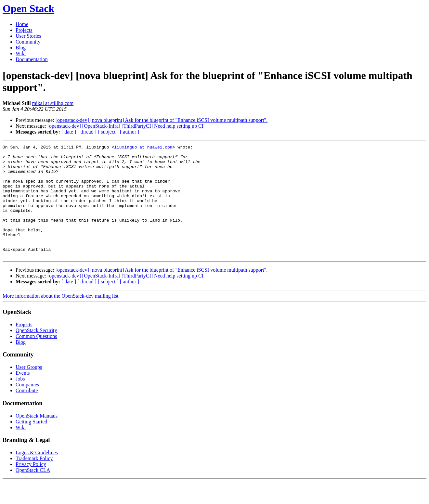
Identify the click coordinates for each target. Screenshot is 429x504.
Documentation (32, 59)
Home (22, 24)
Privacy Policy (31, 487)
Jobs (20, 401)
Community (28, 42)
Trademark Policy (34, 481)
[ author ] (130, 132)
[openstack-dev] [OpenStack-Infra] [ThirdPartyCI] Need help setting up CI (125, 126)
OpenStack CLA (33, 492)
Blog (21, 48)
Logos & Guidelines (37, 475)
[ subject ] (108, 132)
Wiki (21, 53)
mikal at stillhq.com (53, 103)
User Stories (28, 36)
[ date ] (69, 132)
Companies (27, 407)
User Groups (29, 389)
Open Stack (28, 8)
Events (23, 395)
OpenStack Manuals (37, 438)
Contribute (27, 413)
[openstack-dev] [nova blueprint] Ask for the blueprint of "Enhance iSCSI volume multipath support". (162, 120)
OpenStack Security (36, 353)
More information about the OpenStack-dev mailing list (60, 318)
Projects (24, 30)
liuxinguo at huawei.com (143, 148)
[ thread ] (87, 132)
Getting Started (31, 444)
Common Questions (36, 359)
